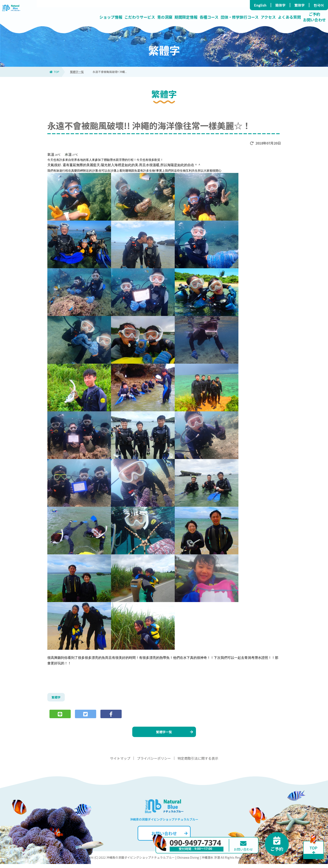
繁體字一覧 (77, 72)
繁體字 (57, 698)
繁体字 (300, 5)
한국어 (319, 5)
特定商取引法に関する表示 (198, 762)
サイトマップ (120, 762)
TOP (54, 72)
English (260, 5)
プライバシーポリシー (154, 762)
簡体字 (280, 5)
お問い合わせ (169, 837)
